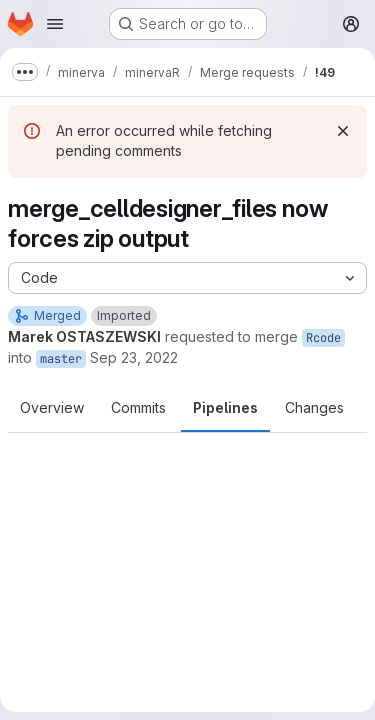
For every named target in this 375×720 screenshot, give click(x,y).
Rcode (323, 338)
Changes (314, 407)
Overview (52, 407)
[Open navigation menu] (55, 24)
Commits (138, 407)
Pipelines (225, 407)
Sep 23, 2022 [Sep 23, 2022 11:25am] (134, 357)
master (61, 359)
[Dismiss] (343, 131)
